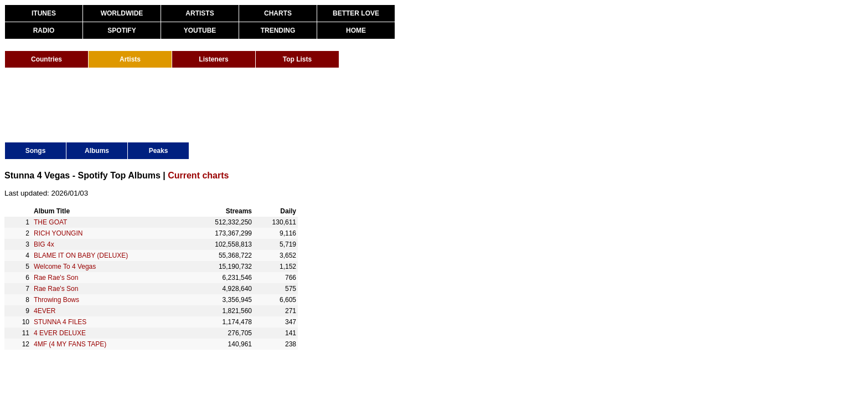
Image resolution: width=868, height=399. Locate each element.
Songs (36, 151)
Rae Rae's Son (56, 278)
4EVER (45, 311)
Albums (97, 151)
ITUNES (44, 13)
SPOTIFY (122, 30)
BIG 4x (44, 244)
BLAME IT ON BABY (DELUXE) (81, 255)
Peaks (159, 151)
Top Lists (297, 59)
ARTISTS (200, 13)
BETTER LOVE (356, 13)
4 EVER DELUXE (60, 333)
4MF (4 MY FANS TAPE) (70, 344)
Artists (130, 59)
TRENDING (278, 30)
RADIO (44, 30)
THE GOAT (50, 222)
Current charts (198, 175)
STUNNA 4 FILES (60, 322)
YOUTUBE (200, 30)
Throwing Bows (56, 300)
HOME (356, 30)
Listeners (213, 59)
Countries (46, 59)
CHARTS (278, 13)
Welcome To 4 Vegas (65, 267)
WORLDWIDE (122, 13)
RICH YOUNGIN (58, 233)
